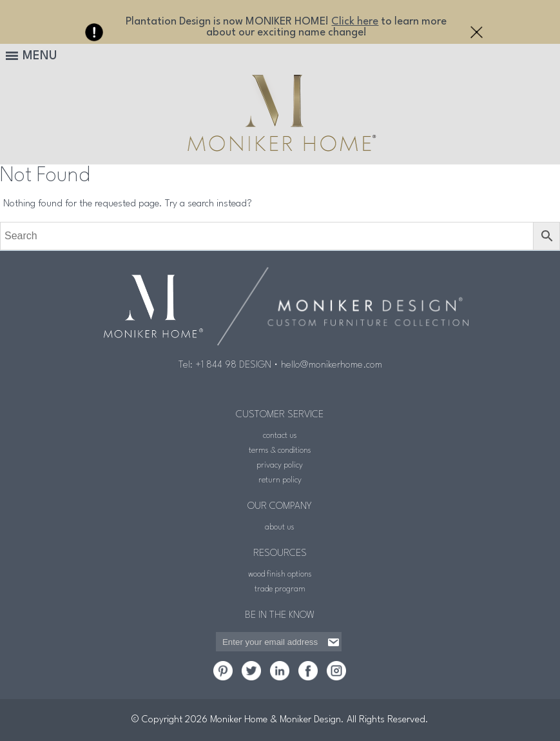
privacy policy (280, 465)
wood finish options (280, 574)
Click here (355, 22)
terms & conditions (280, 450)
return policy (280, 480)
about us (280, 527)
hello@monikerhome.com (332, 365)
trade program (280, 589)
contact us (280, 436)
